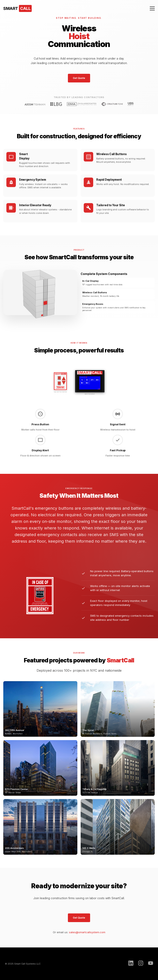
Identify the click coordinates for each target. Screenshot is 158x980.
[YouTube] (151, 964)
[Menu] (152, 8)
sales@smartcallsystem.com (87, 932)
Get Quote (79, 78)
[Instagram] (141, 964)
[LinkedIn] (131, 964)
